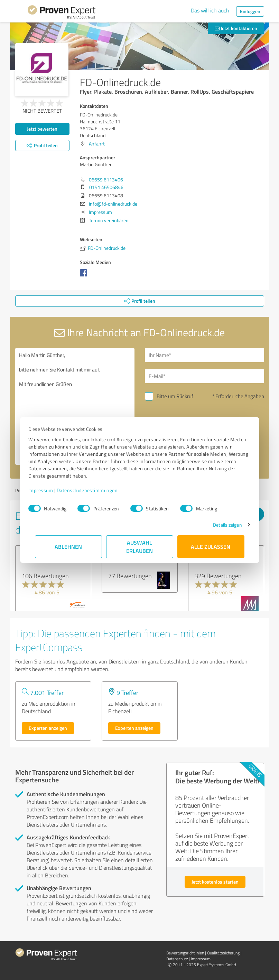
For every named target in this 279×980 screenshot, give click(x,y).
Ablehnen (68, 546)
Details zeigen (221, 525)
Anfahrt (97, 144)
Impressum (47, 490)
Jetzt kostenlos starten (215, 882)
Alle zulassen (211, 546)
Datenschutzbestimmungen (94, 490)
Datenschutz (177, 959)
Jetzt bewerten (42, 129)
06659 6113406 (106, 180)
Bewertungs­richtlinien (185, 953)
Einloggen (250, 11)
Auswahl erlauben (139, 546)
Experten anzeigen (48, 728)
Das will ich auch (210, 10)
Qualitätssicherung (223, 953)
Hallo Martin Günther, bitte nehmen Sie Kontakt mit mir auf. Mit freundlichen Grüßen (75, 406)
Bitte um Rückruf (175, 396)
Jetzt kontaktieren (236, 28)
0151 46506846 (106, 187)
